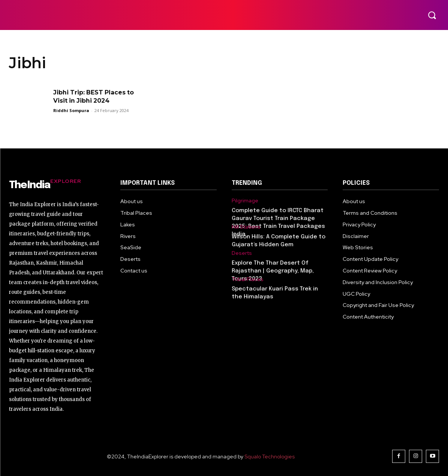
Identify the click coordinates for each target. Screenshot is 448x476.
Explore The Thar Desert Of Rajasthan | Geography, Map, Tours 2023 (273, 271)
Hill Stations (246, 227)
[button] (432, 15)
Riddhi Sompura (71, 110)
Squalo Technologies (270, 457)
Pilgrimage (245, 201)
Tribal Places (248, 279)
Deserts (242, 253)
